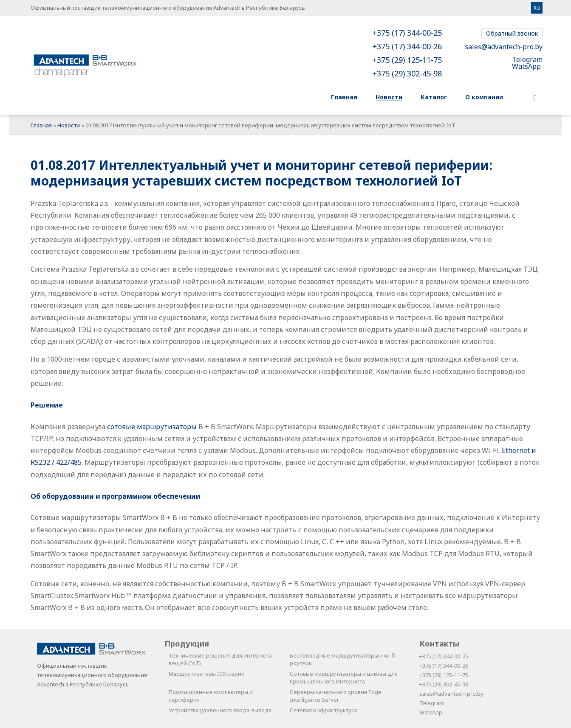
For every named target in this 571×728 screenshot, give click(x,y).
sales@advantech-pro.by (504, 47)
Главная (41, 125)
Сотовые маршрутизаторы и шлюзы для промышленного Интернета (344, 677)
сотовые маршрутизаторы (152, 427)
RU (537, 8)
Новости (69, 125)
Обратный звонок (512, 33)
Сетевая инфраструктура (324, 710)
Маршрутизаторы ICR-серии (207, 674)
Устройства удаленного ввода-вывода (220, 710)
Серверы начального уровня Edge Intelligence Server (336, 696)
